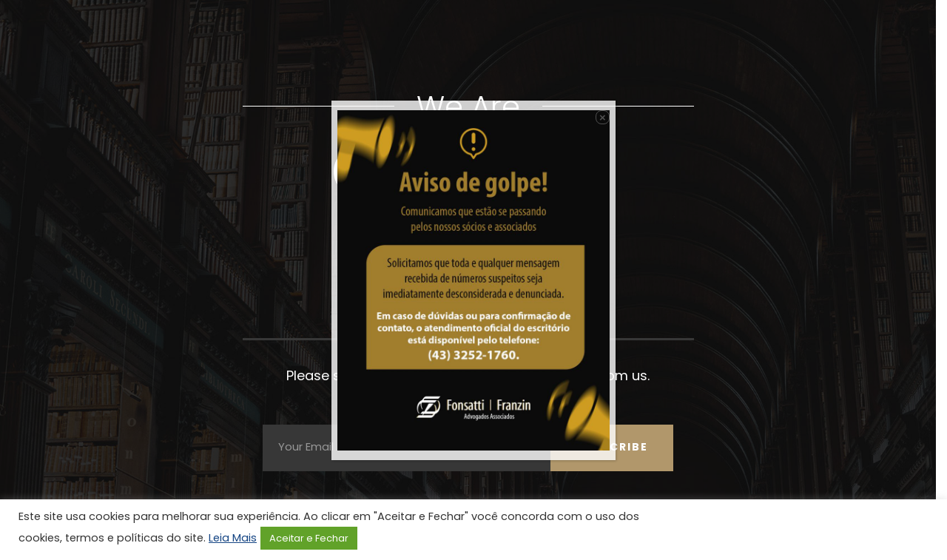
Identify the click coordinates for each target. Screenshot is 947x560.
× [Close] (603, 117)
